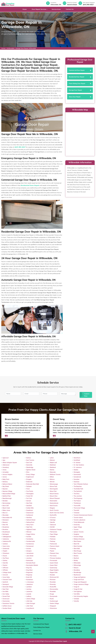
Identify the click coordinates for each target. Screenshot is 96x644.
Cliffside (5, 570)
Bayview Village (7, 491)
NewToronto (54, 506)
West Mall (77, 549)
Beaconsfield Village (9, 494)
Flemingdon (30, 494)
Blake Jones (6, 510)
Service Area (56, 9)
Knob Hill (29, 577)
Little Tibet (30, 606)
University (77, 525)
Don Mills (5, 592)
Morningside (54, 489)
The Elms (77, 494)
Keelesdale (30, 561)
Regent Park (54, 572)
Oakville (52, 522)
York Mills (77, 594)
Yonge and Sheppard (80, 582)
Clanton (5, 565)
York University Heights (81, 596)
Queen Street (54, 563)
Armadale (6, 472)
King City (29, 568)
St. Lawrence (78, 467)
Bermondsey (6, 503)
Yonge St (76, 587)
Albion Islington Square (10, 463)
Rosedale (53, 592)
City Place (6, 558)
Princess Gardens (55, 558)
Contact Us (70, 9)
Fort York (29, 498)
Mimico (52, 479)
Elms (28, 472)
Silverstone (53, 608)
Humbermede (30, 541)
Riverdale (53, 582)
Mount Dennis (54, 494)
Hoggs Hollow (31, 534)
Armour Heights (7, 475)
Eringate (29, 479)
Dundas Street (7, 608)
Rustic (52, 599)
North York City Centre (57, 513)
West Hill (76, 544)
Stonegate (77, 472)
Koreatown (30, 580)
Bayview (5, 489)
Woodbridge (77, 572)
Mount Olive (54, 496)
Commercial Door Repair (41, 624)
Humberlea (30, 539)
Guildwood (30, 515)
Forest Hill (29, 496)
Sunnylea (76, 479)
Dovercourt (6, 599)
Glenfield (29, 506)
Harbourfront (30, 522)
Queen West (54, 565)
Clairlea (5, 561)
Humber (29, 537)
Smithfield (77, 460)
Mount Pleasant (55, 498)
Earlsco (29, 458)
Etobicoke (29, 482)
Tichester (77, 513)
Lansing (29, 589)
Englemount (30, 477)
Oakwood (53, 525)
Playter (52, 551)
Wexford (76, 558)
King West (29, 570)
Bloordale (5, 515)
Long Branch (30, 608)
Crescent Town (7, 580)
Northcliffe (53, 515)
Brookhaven (6, 532)
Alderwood (6, 465)
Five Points (30, 491)
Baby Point (6, 479)
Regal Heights (54, 570)
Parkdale (53, 537)
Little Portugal (31, 603)
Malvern (52, 460)
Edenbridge (30, 467)
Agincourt (6, 458)
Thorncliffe (77, 506)
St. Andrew (77, 463)
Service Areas (38, 634)
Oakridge (53, 520)
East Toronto (30, 460)
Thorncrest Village (79, 508)
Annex (5, 470)
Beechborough (7, 498)
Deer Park (6, 589)
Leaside (29, 594)
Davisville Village (8, 587)
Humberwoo (30, 544)
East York (29, 463)
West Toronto (78, 553)
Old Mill (52, 527)
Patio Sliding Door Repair (41, 627)
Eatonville (29, 465)
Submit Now (86, 395)
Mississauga (54, 484)
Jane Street (30, 556)
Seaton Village (54, 603)
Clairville (5, 563)
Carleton (5, 544)
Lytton (52, 458)
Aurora (5, 477)
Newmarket (54, 501)
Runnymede (54, 596)
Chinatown (6, 553)
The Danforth (78, 491)
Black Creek (6, 508)
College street (7, 572)
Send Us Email (72, 5)
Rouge (52, 594)
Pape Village (54, 534)
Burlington (6, 534)
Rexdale (52, 575)
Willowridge (77, 565)
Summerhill (77, 475)
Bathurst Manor (7, 484)
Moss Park (53, 491)
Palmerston (54, 532)
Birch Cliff (6, 506)
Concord (5, 575)
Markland (53, 467)
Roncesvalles (54, 589)
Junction (29, 558)
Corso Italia (6, 577)
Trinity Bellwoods (79, 522)
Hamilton (29, 518)
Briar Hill (5, 525)
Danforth (5, 582)
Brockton (5, 529)
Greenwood (30, 513)
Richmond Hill (54, 577)
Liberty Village (31, 599)
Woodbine (77, 570)
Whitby (76, 561)
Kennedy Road (31, 563)
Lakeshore (29, 584)
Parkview (53, 539)
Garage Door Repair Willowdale (26, 48)
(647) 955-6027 (88, 5)
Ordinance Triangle (56, 529)
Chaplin (5, 551)
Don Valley (6, 594)
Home (25, 9)
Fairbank (29, 486)
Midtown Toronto (55, 475)
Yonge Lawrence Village (81, 584)
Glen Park (29, 503)
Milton (52, 477)
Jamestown (30, 553)
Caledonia (6, 539)
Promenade (54, 561)
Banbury (5, 482)
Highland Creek (31, 529)
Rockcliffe (53, 587)
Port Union (53, 556)
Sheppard (53, 606)
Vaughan (76, 534)
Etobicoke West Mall (33, 484)
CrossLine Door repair (60, 641)
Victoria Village (78, 537)
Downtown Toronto (8, 603)
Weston (76, 556)
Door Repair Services (39, 9)
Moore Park (54, 486)
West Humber (78, 546)
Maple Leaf (53, 463)
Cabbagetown (7, 537)
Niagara (52, 508)
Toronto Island (78, 518)
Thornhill (76, 510)
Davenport (6, 584)
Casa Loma (6, 546)
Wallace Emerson (79, 539)
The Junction (78, 496)
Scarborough (54, 601)
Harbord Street (31, 520)
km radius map (80, 134)
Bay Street (6, 486)
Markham (53, 465)
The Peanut (77, 501)
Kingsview (29, 572)
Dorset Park (6, 596)
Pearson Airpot (55, 546)
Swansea (76, 482)
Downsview (6, 601)
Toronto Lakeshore (79, 520)
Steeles (76, 470)
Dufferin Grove (7, 606)
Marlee (52, 470)
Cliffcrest (5, 568)
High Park (29, 527)
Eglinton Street (31, 470)
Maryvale (53, 472)
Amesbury (6, 467)
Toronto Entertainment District (83, 515)
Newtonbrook (54, 503)
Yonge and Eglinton (80, 577)
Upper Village (78, 527)
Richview (53, 580)
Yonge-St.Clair (78, 589)
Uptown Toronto (79, 532)
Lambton (29, 587)
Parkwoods (53, 544)
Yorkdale (76, 599)
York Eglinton (78, 592)
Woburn (76, 568)
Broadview (6, 527)
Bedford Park (7, 496)
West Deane (77, 541)
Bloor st (5, 513)
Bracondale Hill (7, 518)
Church (5, 556)
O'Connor (53, 518)
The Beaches (78, 486)
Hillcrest (29, 532)
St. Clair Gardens (79, 465)
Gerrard (29, 501)
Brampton (6, 520)
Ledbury (29, 596)
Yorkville (76, 601)
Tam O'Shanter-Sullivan (81, 484)
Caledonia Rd (7, 541)
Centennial (6, 549)
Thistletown (77, 503)
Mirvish (52, 482)
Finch (28, 489)
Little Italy (29, 601)
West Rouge (77, 551)
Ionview (29, 549)
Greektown (30, 510)
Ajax (4, 460)
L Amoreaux (30, 582)
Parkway (53, 541)
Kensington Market (32, 565)
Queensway (54, 568)
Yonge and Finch (79, 580)
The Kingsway (78, 498)
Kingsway (29, 575)
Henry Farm (30, 525)
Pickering (53, 549)
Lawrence (29, 592)
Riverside (53, 584)
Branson (5, 522)
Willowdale (10, 48)
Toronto (76, 529)
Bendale (5, 501)
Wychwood (77, 575)
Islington (29, 551)
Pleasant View (54, 553)
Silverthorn (77, 458)
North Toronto (54, 510)
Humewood (30, 546)
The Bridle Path (78, 489)
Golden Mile (30, 508)
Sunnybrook (77, 477)
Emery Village (30, 475)
